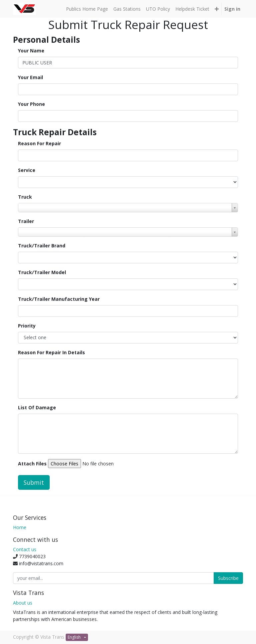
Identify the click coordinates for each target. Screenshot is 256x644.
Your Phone (31, 104)
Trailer (26, 221)
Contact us (25, 549)
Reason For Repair (39, 143)
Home (20, 527)
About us (23, 603)
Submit (34, 482)
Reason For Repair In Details (51, 352)
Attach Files (32, 464)
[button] (217, 9)
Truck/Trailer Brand (42, 246)
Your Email (30, 77)
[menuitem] (87, 9)
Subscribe (228, 578)
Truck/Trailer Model (42, 272)
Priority (27, 326)
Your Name (31, 51)
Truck (25, 197)
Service (27, 170)
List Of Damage (37, 407)
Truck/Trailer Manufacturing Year (59, 299)
